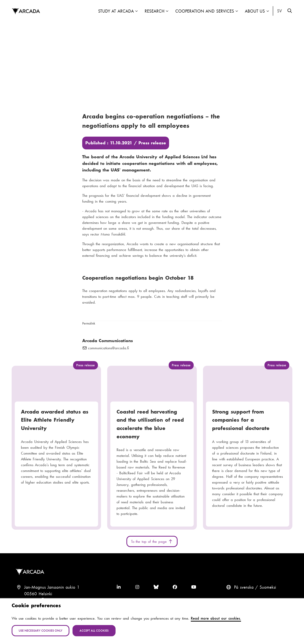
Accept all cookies (94, 631)
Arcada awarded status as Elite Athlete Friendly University (55, 420)
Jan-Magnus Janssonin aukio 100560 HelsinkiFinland (52, 594)
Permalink (89, 323)
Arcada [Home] (26, 11)
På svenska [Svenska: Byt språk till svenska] (280, 11)
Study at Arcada (116, 11)
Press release (152, 143)
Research (155, 11)
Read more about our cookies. (216, 618)
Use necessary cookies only (41, 631)
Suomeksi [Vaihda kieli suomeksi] (268, 587)
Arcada (31, 572)
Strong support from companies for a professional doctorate (241, 420)
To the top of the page (152, 541)
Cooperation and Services (205, 11)
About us (255, 11)
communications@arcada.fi (108, 348)
